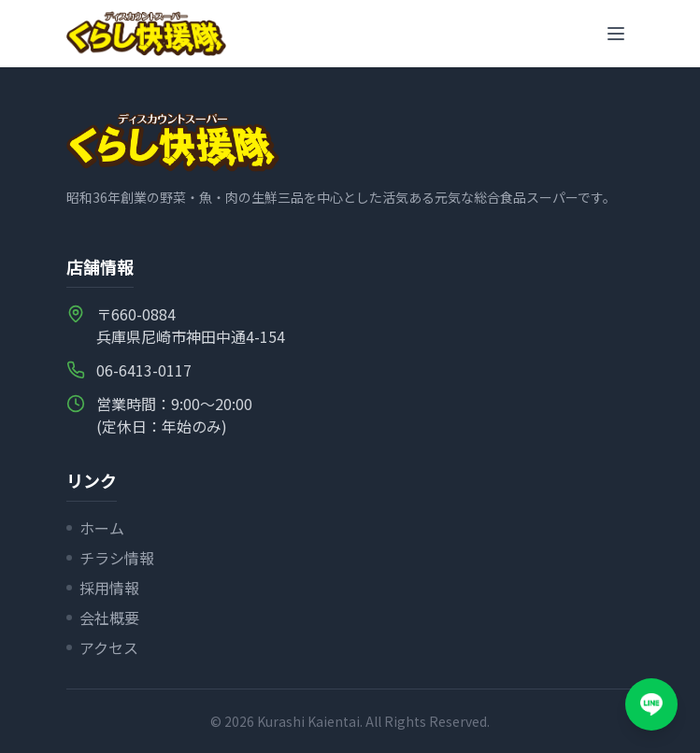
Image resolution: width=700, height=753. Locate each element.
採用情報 (103, 588)
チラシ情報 (110, 558)
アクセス (102, 647)
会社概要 (103, 618)
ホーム (95, 528)
